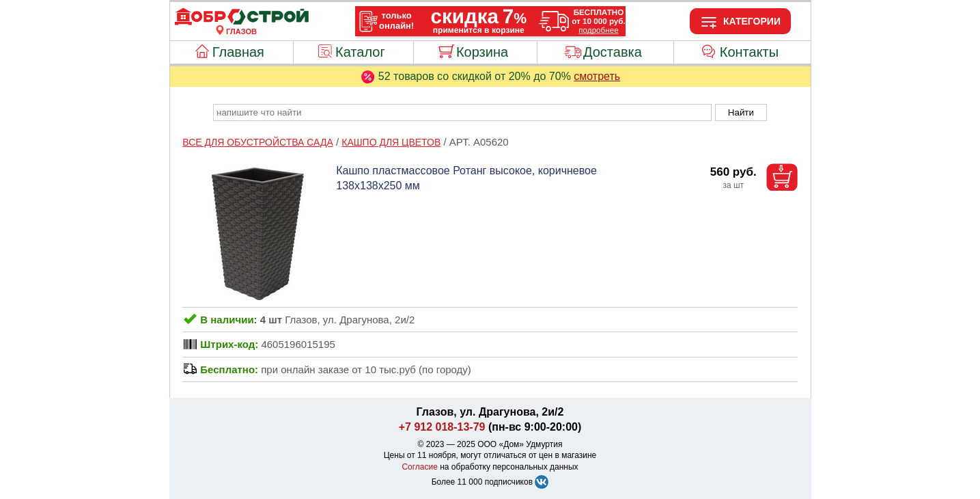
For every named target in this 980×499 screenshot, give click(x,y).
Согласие (420, 467)
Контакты (749, 52)
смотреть (597, 76)
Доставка (613, 52)
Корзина (482, 52)
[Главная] (242, 23)
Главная (238, 52)
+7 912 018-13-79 (442, 427)
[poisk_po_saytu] (462, 112)
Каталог (360, 52)
